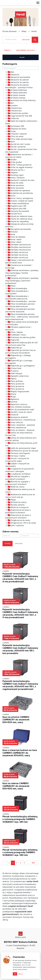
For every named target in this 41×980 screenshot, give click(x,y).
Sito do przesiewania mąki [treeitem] (20, 409)
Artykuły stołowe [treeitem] (15, 95)
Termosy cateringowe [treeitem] (17, 453)
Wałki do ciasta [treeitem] (15, 487)
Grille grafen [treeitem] (14, 162)
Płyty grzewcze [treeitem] (15, 384)
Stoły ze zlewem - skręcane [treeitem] (20, 430)
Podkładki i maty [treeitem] (15, 335)
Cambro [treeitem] (11, 106)
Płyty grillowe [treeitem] (14, 381)
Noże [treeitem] (10, 234)
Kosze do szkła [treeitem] (14, 183)
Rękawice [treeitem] (12, 399)
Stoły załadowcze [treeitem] (16, 428)
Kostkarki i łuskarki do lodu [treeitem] (20, 180)
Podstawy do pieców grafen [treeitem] (20, 337)
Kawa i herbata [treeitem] (15, 178)
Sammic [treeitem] (11, 402)
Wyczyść (26, 40)
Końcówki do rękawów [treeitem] (18, 191)
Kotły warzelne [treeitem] (14, 185)
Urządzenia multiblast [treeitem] (18, 474)
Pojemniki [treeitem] (12, 340)
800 (33, 863)
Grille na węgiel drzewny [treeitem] (19, 167)
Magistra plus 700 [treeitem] (16, 206)
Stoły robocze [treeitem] (14, 422)
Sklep (24, 31)
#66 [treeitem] (10, 72)
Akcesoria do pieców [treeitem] (17, 80)
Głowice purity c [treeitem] (15, 170)
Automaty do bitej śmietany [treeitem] (20, 100)
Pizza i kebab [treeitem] (14, 332)
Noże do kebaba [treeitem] (15, 237)
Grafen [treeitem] (11, 160)
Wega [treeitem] (10, 500)
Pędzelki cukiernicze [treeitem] (17, 376)
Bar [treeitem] (9, 103)
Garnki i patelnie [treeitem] (15, 147)
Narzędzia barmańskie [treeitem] (18, 229)
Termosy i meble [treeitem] (15, 456)
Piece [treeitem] (10, 286)
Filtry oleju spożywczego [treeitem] (19, 139)
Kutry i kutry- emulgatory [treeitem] (19, 198)
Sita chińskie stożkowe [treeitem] (18, 407)
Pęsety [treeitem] (11, 379)
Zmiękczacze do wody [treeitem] (18, 520)
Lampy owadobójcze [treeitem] (17, 203)
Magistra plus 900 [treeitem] (16, 209)
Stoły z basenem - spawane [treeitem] (20, 425)
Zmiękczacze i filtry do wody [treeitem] (21, 523)
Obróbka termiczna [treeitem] (17, 252)
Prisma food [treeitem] (13, 368)
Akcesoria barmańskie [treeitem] (18, 77)
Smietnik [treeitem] (12, 415)
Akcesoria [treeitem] (12, 75)
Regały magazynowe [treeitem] (17, 391)
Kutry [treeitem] (10, 196)
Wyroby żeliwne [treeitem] (15, 505)
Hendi (34, 31)
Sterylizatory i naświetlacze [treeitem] (20, 420)
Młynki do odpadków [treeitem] (17, 221)
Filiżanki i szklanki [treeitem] (16, 134)
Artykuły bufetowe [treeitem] (16, 90)
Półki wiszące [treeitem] (14, 373)
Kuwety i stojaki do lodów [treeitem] (19, 201)
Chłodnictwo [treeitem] (13, 108)
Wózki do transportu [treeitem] (17, 507)
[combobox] (11, 39)
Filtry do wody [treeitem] (14, 136)
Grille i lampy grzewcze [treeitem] (18, 165)
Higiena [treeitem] (11, 172)
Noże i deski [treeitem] (13, 239)
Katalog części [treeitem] (14, 175)
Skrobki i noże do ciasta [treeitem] (18, 412)
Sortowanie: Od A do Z (26, 50)
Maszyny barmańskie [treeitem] (17, 211)
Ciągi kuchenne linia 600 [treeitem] (19, 116)
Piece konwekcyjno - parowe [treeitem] (20, 301)
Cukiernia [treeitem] (12, 118)
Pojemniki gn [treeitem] (14, 348)
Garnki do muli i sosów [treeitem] (18, 144)
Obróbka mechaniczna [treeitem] (18, 245)
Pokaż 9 (7, 50)
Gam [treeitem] (10, 142)
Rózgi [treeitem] (10, 397)
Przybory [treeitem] (12, 371)
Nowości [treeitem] (12, 232)
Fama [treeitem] (10, 131)
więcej (20, 974)
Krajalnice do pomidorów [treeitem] (19, 193)
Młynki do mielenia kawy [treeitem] (19, 216)
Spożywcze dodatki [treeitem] (16, 417)
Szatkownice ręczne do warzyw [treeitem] (22, 451)
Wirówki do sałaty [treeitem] (16, 502)
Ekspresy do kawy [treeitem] (16, 129)
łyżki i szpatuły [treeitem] (14, 525)
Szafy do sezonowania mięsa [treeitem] (20, 448)
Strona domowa (10, 31)
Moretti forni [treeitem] (13, 214)
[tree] (21, 299)
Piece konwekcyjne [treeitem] (16, 288)
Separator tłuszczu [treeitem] (16, 404)
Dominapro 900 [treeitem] (15, 126)
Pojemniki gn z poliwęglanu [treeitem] (20, 366)
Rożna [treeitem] (11, 394)
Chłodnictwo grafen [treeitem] (17, 113)
